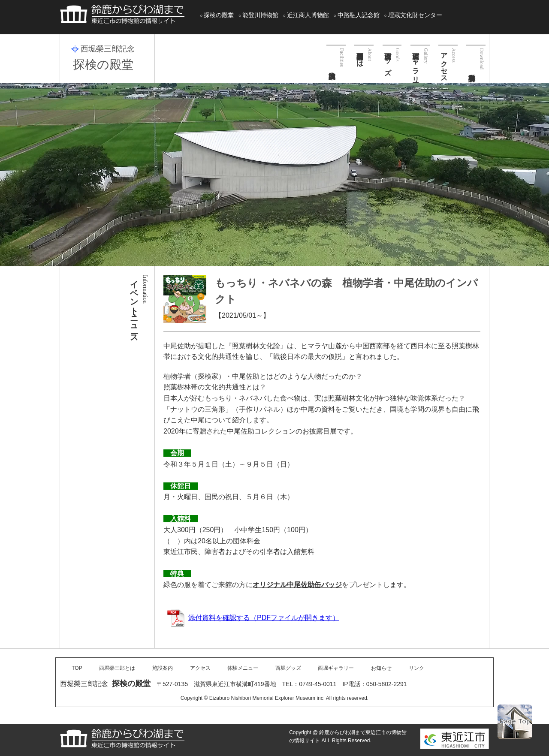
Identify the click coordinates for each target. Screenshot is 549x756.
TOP (77, 668)
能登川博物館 (260, 15)
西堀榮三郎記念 (108, 49)
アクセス (444, 63)
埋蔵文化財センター (415, 15)
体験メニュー (243, 668)
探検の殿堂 (219, 15)
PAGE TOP (515, 722)
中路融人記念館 (359, 15)
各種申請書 (476, 57)
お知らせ (381, 668)
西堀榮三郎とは (360, 56)
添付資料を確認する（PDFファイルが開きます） (253, 618)
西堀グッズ (388, 60)
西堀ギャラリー (416, 63)
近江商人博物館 (308, 15)
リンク (416, 668)
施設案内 (336, 56)
